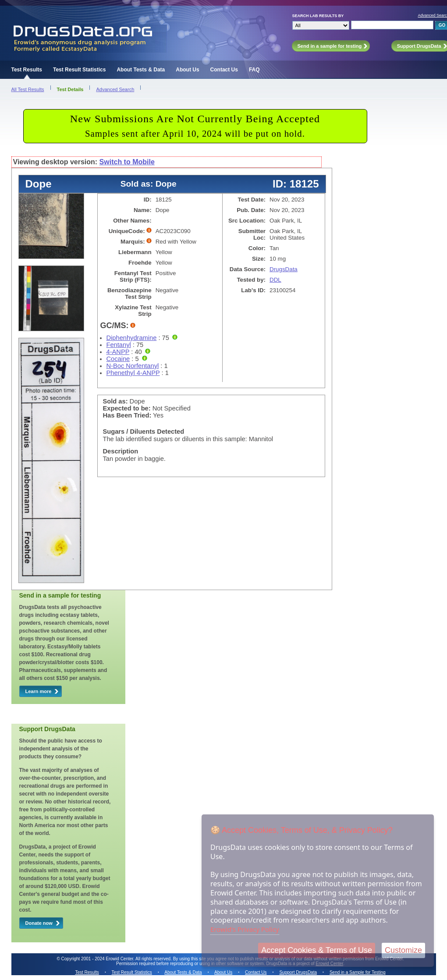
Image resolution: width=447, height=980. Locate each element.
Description (121, 451)
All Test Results (28, 89)
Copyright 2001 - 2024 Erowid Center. (98, 959)
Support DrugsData (298, 972)
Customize (403, 950)
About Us (187, 70)
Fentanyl (119, 345)
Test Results (27, 70)
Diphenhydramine (132, 338)
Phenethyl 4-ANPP (133, 373)
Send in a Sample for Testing (358, 972)
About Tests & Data (141, 70)
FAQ (254, 70)
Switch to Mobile (127, 162)
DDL (275, 280)
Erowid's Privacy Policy (245, 929)
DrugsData (284, 269)
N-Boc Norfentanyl (133, 366)
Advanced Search (115, 89)
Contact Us (224, 70)
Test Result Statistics (79, 70)
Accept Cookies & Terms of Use (317, 950)
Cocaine (118, 359)
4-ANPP (118, 352)
